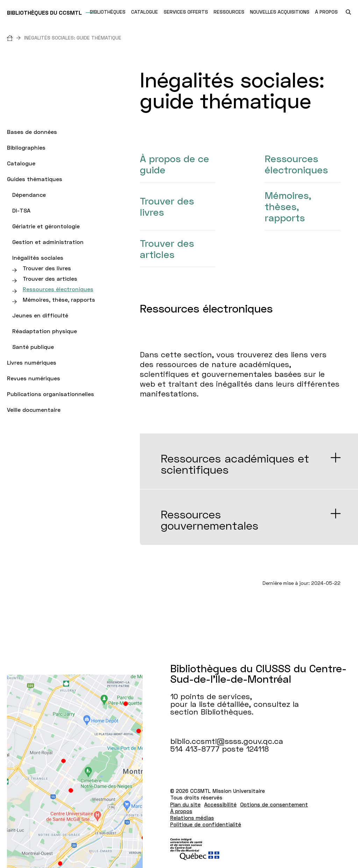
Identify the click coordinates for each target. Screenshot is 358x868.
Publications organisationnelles (51, 394)
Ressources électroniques (58, 289)
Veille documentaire (34, 410)
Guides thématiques (35, 179)
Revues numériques (34, 378)
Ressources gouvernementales (210, 520)
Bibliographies (26, 147)
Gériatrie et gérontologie (46, 226)
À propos (181, 811)
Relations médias (192, 818)
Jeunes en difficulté (40, 315)
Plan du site (185, 804)
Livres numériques (32, 362)
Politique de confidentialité (206, 824)
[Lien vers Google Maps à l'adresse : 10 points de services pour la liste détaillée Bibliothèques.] (75, 771)
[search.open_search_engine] (348, 12)
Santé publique (33, 347)
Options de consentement (274, 804)
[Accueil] (16, 38)
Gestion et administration (48, 242)
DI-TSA (21, 210)
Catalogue (21, 163)
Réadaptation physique (45, 331)
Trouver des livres (47, 268)
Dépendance (29, 195)
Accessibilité (220, 804)
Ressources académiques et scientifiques (235, 464)
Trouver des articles (50, 278)
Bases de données (32, 132)
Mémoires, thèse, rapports (59, 299)
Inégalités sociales (38, 257)
